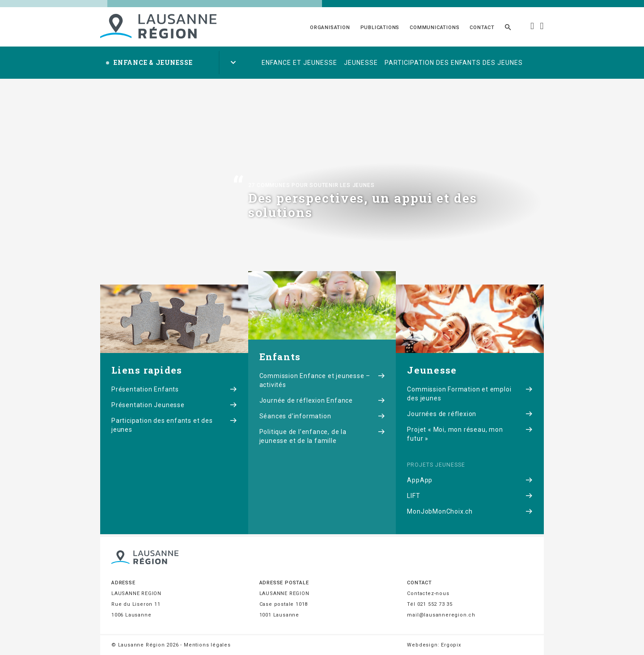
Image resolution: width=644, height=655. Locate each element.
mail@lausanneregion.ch (441, 615)
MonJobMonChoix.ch (470, 511)
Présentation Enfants (174, 389)
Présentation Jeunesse (174, 405)
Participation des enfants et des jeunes (174, 425)
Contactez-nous (428, 593)
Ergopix (451, 645)
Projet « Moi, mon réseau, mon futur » (470, 434)
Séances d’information (322, 416)
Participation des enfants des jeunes (454, 63)
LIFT (470, 496)
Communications (434, 28)
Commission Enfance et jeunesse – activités (322, 380)
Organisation (330, 28)
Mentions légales (207, 645)
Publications (380, 28)
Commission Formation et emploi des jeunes (470, 394)
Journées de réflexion (470, 414)
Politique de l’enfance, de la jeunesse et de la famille (322, 436)
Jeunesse (361, 63)
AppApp (470, 480)
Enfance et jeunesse (299, 63)
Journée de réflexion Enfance (322, 400)
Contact (482, 28)
